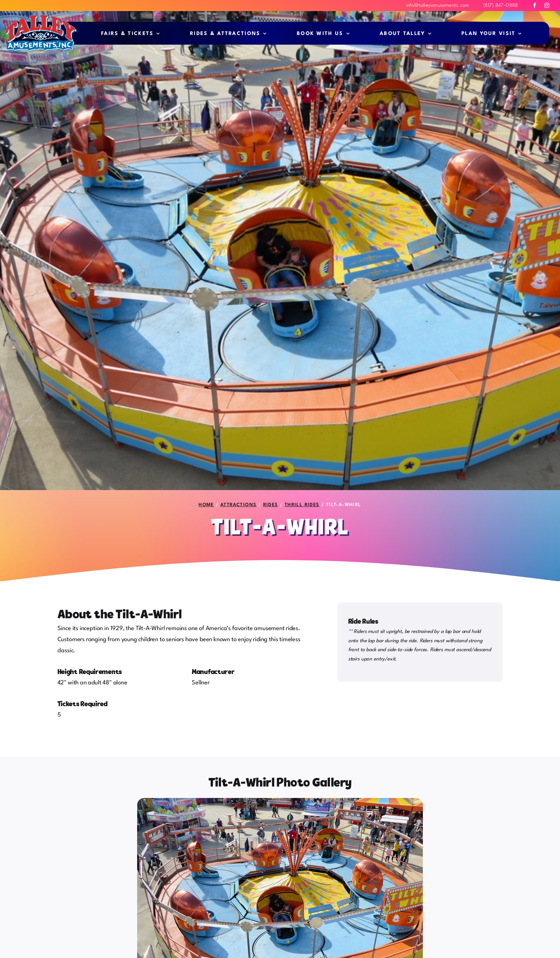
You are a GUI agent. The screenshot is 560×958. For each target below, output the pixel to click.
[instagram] (547, 5)
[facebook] (535, 5)
